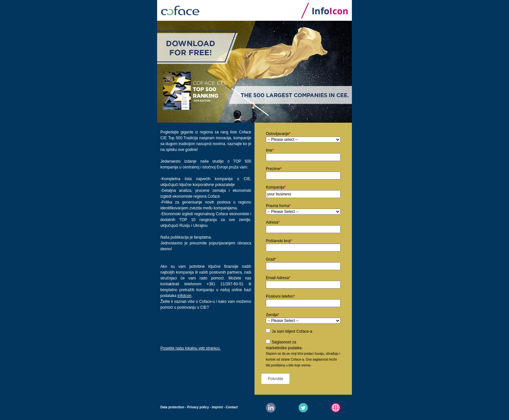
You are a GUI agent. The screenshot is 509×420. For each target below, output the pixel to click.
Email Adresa (278, 278)
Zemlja (273, 315)
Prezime (274, 169)
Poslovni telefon (280, 296)
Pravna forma (278, 206)
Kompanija (276, 187)
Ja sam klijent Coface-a (292, 331)
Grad (271, 259)
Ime (270, 150)
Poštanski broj (279, 241)
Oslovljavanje (278, 134)
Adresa (273, 222)
